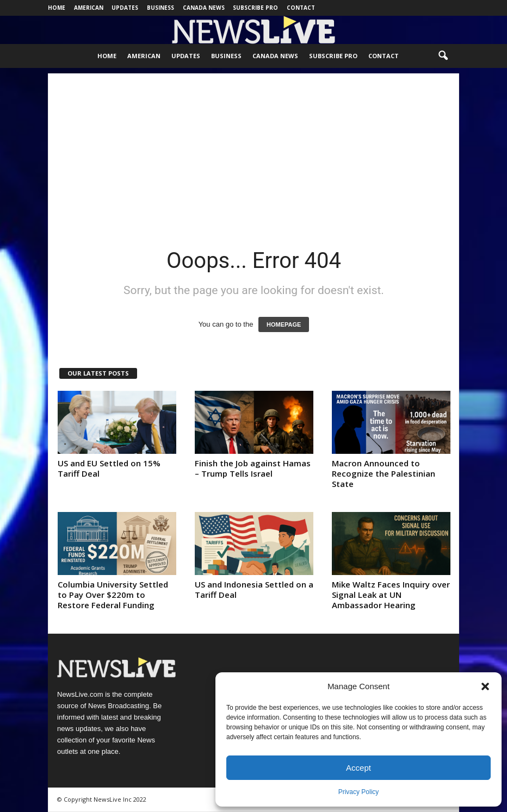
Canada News (204, 8)
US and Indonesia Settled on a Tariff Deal (254, 589)
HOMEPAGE (284, 324)
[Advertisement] (253, 149)
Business (160, 8)
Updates (125, 8)
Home (57, 8)
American (89, 8)
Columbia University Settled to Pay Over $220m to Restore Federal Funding (113, 595)
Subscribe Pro (255, 8)
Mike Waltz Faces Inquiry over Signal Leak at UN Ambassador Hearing (391, 595)
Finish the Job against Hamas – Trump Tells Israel (253, 468)
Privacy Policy (359, 792)
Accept (358, 768)
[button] (485, 686)
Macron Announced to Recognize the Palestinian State (384, 473)
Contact (301, 8)
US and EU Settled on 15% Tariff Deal (109, 468)
